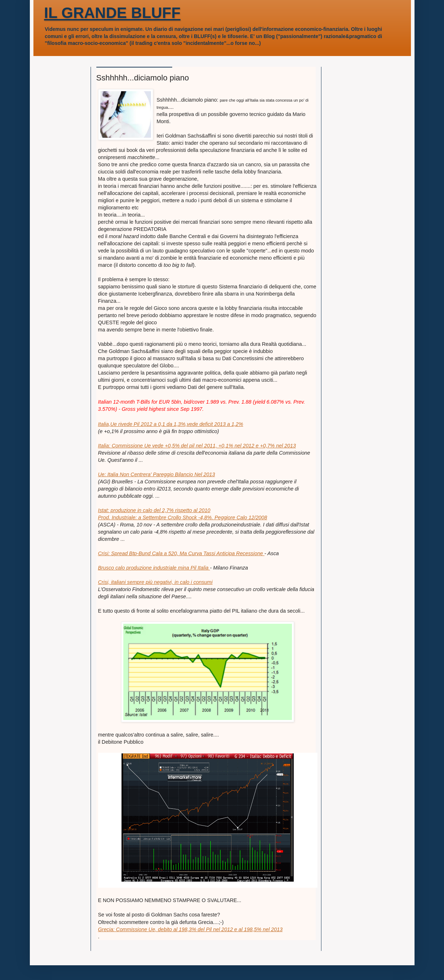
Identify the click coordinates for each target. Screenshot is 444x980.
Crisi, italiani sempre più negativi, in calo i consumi (155, 582)
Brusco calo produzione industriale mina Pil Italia (154, 568)
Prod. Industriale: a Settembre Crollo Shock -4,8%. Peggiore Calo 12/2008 (183, 517)
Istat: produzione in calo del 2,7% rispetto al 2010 (154, 510)
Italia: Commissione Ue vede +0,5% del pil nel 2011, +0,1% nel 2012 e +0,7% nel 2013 (197, 446)
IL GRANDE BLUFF (113, 13)
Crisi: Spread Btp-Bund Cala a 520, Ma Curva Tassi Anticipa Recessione (181, 553)
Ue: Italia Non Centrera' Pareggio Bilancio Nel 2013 (157, 474)
